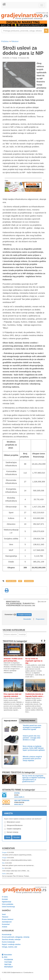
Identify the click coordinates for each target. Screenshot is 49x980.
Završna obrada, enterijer (11, 940)
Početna (5, 41)
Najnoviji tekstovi (11, 721)
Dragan (5, 852)
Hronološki (27, 619)
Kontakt (5, 899)
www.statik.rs (19, 797)
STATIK (17, 793)
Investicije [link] (22, 635)
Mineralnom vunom (13, 822)
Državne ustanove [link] (10, 635)
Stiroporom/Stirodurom (15, 825)
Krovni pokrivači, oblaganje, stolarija (16, 937)
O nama (5, 897)
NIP (20, 581)
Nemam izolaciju (13, 832)
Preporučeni (40, 619)
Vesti (4, 914)
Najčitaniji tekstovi (28, 721)
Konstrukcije (7, 935)
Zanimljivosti (7, 922)
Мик (4, 863)
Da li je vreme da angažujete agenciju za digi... (34, 661)
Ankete (5, 927)
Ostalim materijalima (14, 829)
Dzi (3, 868)
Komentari (8, 848)
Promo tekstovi (8, 919)
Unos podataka (8, 904)
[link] (24, 16)
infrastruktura (11, 581)
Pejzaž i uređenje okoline (11, 944)
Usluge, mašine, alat (9, 947)
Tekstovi (15, 41)
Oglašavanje (7, 902)
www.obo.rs (19, 804)
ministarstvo (29, 581)
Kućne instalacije (8, 942)
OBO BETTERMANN (22, 801)
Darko (4, 874)
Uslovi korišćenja (8, 907)
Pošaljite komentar (24, 615)
